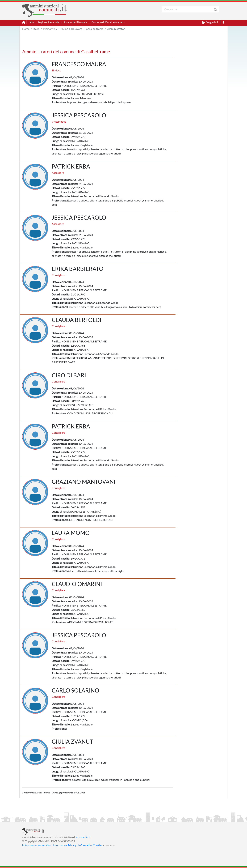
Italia (36, 29)
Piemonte (49, 29)
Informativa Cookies (90, 845)
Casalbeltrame (95, 29)
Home (26, 29)
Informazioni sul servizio (37, 845)
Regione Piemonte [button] (49, 22)
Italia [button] (31, 22)
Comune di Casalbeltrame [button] (107, 22)
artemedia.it (83, 837)
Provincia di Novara (70, 29)
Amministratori (116, 29)
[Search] (188, 9)
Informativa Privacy (65, 845)
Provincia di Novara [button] (76, 22)
